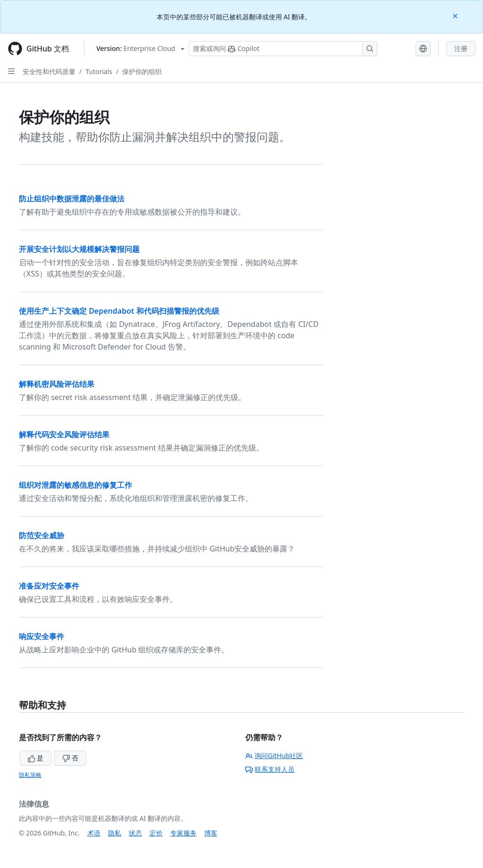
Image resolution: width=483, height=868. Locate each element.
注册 (461, 48)
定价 (156, 833)
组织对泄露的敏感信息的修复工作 (75, 485)
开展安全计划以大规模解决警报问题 (79, 249)
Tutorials (99, 71)
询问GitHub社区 (274, 755)
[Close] (456, 15)
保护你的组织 (142, 71)
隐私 (115, 833)
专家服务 (183, 833)
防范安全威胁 (42, 535)
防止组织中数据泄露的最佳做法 (72, 199)
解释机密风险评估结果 (57, 384)
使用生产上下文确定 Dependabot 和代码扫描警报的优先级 (119, 311)
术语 (94, 833)
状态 (135, 833)
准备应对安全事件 (49, 586)
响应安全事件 (42, 636)
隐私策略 (30, 775)
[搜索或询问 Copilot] (283, 49)
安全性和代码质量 (49, 71)
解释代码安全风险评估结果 (64, 434)
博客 (211, 833)
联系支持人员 (270, 769)
